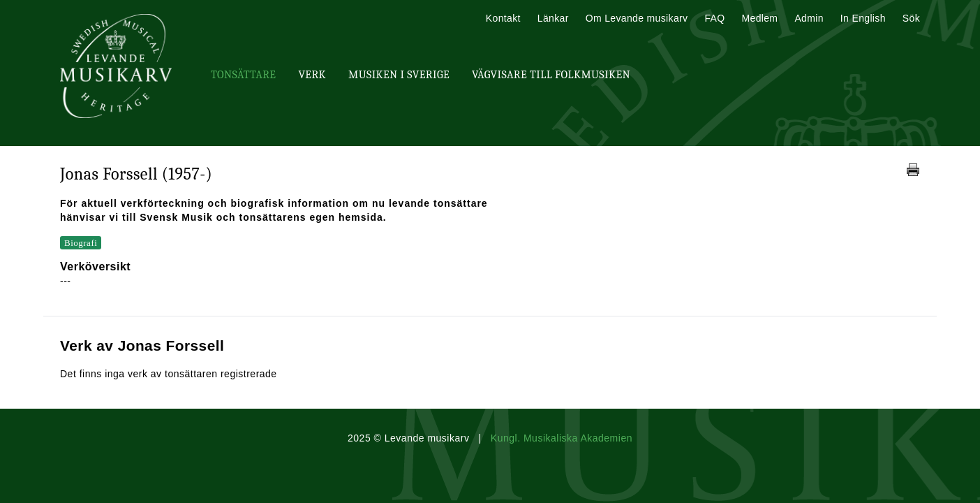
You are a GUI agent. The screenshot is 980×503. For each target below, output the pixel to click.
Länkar (553, 18)
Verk (312, 75)
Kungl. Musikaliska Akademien (562, 438)
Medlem (759, 18)
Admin (809, 18)
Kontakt (503, 18)
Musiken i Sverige (399, 75)
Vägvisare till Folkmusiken (551, 75)
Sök (911, 18)
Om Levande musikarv (637, 18)
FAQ (714, 18)
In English (863, 18)
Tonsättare (243, 75)
